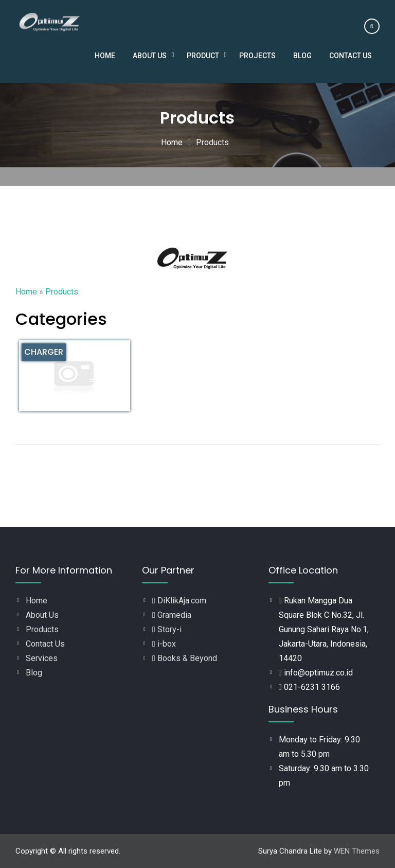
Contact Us (351, 56)
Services (42, 658)
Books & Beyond (187, 658)
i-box (167, 644)
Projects (257, 56)
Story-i (169, 629)
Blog (302, 56)
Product (203, 56)
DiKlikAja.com (182, 601)
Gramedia (174, 615)
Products (42, 629)
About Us (150, 56)
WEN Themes (357, 851)
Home (105, 56)
